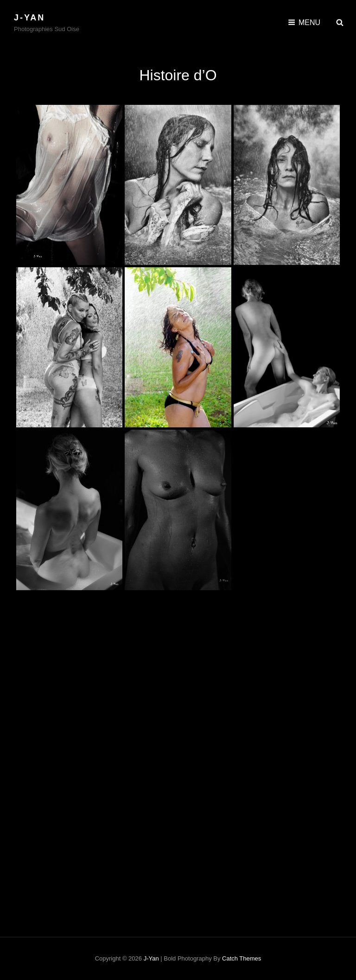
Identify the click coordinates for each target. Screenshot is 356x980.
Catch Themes (242, 958)
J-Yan (29, 18)
